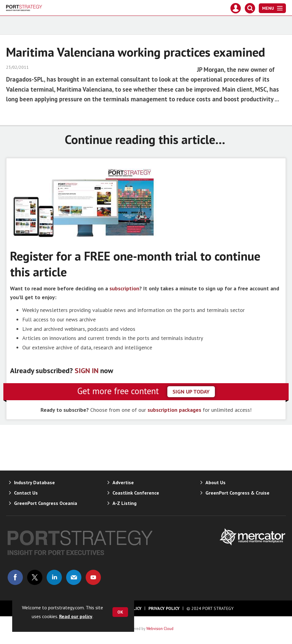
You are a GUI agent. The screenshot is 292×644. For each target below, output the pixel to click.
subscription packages (174, 410)
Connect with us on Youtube (93, 577)
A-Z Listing (125, 503)
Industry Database (34, 482)
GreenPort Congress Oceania (46, 503)
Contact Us (26, 493)
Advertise (123, 482)
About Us (215, 482)
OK (120, 612)
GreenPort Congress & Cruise (237, 493)
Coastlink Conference (136, 493)
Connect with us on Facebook (15, 577)
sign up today (191, 392)
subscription (124, 288)
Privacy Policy (164, 608)
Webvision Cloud (160, 628)
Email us (74, 577)
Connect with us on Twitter (35, 577)
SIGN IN (87, 371)
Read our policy (76, 616)
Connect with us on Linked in (54, 577)
